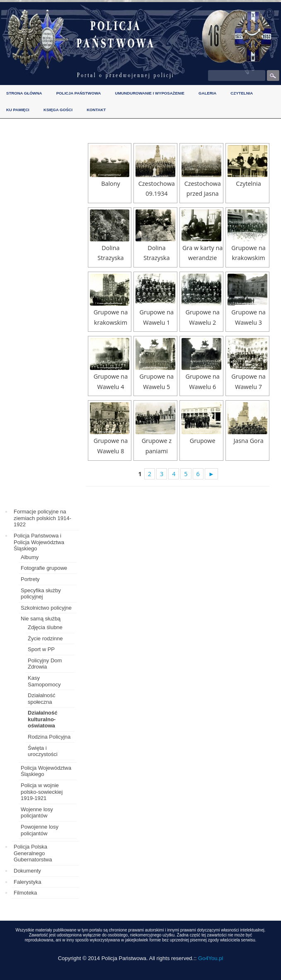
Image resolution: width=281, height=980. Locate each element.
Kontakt (96, 110)
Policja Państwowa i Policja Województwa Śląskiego (39, 542)
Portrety (30, 579)
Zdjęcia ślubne (45, 627)
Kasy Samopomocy (44, 681)
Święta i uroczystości (43, 751)
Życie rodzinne (45, 638)
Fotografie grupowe (44, 568)
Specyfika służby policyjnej (41, 594)
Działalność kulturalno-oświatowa (43, 719)
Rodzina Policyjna (49, 737)
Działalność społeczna (41, 699)
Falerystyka (27, 882)
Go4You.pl (211, 958)
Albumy (30, 557)
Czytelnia (242, 93)
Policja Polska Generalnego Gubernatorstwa (33, 853)
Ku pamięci (18, 110)
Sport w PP (41, 649)
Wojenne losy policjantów (37, 813)
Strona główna (24, 93)
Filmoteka (25, 893)
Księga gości (58, 110)
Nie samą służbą (41, 619)
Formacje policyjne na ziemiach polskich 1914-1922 (42, 518)
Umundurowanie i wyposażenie (150, 93)
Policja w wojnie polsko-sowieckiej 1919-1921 (42, 792)
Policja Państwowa (79, 93)
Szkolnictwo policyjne (46, 608)
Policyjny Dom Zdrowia (45, 664)
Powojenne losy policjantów (40, 830)
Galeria (207, 93)
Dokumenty (27, 871)
